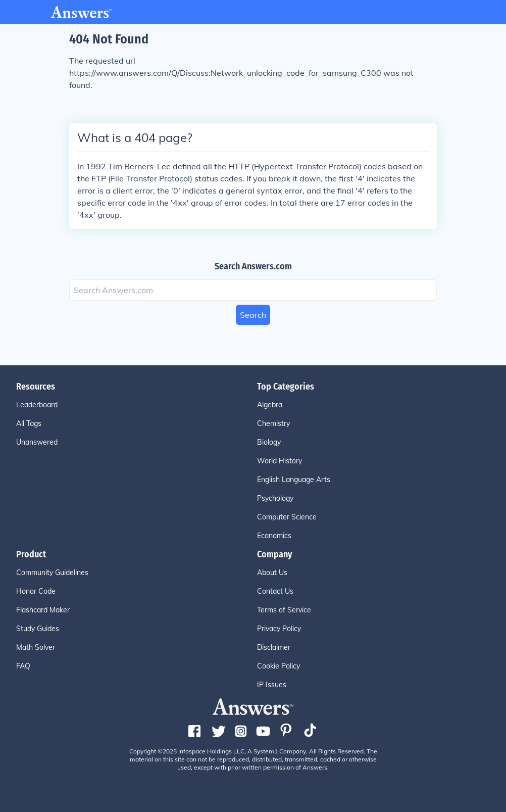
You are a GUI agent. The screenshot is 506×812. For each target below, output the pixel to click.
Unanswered (37, 442)
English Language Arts (294, 480)
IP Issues (272, 685)
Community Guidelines (52, 572)
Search (253, 315)
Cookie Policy (279, 666)
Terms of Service (284, 610)
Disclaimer (274, 647)
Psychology (275, 498)
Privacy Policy (279, 629)
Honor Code (36, 591)
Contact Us (275, 591)
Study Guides (38, 629)
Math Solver (36, 647)
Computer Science (287, 517)
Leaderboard (37, 405)
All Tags (29, 423)
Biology (269, 442)
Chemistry (273, 423)
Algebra (270, 405)
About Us (272, 572)
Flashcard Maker (43, 610)
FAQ (23, 666)
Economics (274, 536)
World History (280, 461)
